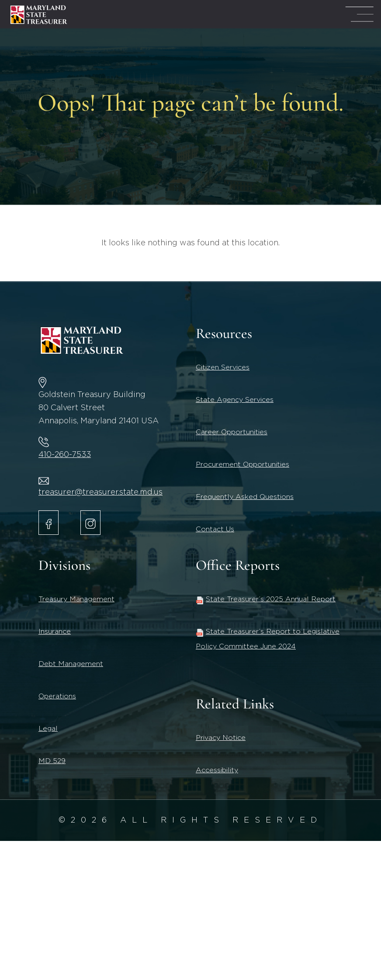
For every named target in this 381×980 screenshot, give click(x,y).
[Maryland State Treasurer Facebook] (48, 523)
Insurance (55, 631)
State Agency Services (235, 400)
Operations (57, 696)
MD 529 (52, 761)
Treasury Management (76, 599)
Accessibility (217, 770)
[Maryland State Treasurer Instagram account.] (90, 523)
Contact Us (215, 529)
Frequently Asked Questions (245, 497)
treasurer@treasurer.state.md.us (100, 492)
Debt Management (71, 664)
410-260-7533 (65, 455)
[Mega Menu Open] (359, 14)
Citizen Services (223, 367)
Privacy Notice (221, 738)
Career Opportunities (232, 432)
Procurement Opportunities (242, 464)
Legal (48, 729)
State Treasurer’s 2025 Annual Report (266, 599)
